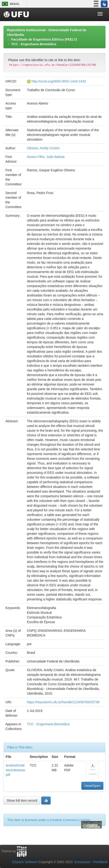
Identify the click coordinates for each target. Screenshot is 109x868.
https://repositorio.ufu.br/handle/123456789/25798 (63, 702)
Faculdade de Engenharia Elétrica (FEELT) (44, 39)
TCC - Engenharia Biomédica (34, 44)
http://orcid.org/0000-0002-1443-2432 (59, 81)
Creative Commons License (70, 820)
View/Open (92, 786)
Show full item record (22, 801)
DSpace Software (25, 862)
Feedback (100, 862)
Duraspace (82, 862)
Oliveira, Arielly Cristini (43, 148)
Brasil (10, 4)
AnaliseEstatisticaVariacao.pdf (16, 770)
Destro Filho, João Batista (46, 157)
